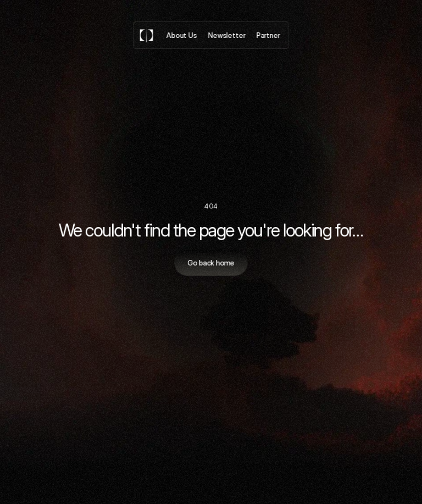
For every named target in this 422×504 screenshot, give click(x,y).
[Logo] (147, 35)
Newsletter (227, 35)
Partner (268, 35)
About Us (182, 35)
